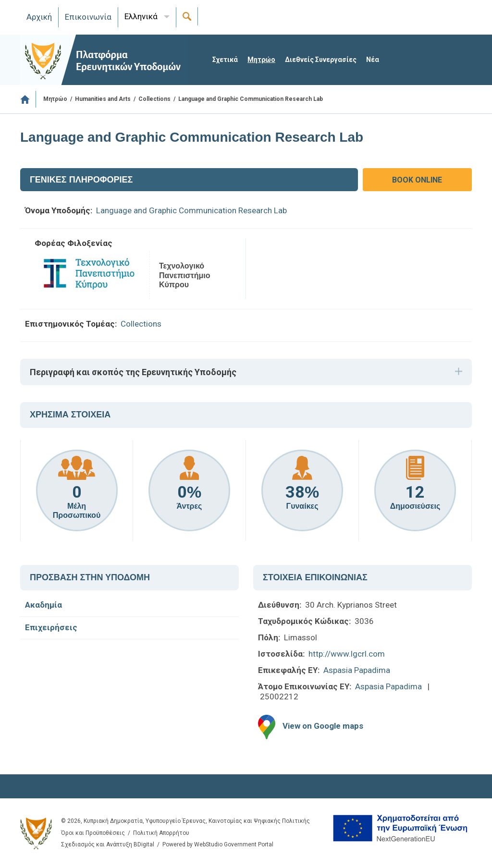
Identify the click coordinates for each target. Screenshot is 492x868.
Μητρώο (261, 60)
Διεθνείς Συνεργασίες (321, 60)
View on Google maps (323, 726)
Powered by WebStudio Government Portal (218, 844)
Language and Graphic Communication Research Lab (191, 210)
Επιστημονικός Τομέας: (71, 324)
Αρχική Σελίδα (28, 99)
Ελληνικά (141, 16)
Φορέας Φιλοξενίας (74, 243)
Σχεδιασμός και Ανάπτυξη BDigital (108, 844)
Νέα (373, 60)
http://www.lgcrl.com (347, 654)
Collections (154, 99)
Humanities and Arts (103, 99)
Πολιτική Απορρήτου (161, 833)
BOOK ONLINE (417, 180)
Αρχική (39, 17)
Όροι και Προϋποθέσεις (93, 833)
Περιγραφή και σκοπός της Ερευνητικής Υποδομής (133, 372)
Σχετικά (225, 60)
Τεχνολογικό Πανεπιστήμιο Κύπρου (184, 275)
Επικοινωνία (88, 17)
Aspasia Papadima (357, 670)
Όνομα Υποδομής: (59, 210)
